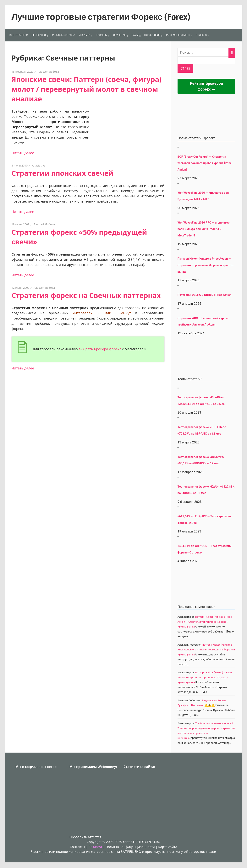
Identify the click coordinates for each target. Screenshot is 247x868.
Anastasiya (39, 165)
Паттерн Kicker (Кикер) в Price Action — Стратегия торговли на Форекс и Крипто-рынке (206, 265)
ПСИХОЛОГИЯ (152, 35)
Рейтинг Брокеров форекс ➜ (206, 86)
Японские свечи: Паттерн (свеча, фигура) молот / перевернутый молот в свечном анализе (87, 89)
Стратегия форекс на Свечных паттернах (86, 295)
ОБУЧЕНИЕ (119, 35)
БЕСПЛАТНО (39, 35)
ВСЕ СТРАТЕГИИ (19, 35)
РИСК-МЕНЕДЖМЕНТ (178, 35)
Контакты (77, 847)
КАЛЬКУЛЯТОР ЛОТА (63, 35)
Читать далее (23, 153)
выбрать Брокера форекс (100, 349)
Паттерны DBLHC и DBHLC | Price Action (204, 295)
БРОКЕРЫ (102, 35)
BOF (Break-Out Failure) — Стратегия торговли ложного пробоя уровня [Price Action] (205, 163)
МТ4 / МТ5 (85, 35)
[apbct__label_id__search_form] (206, 60)
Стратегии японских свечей (63, 173)
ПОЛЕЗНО (201, 35)
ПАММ (135, 35)
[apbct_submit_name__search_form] (186, 68)
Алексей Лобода (48, 72)
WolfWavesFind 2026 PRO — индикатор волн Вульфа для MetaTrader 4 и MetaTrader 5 (204, 229)
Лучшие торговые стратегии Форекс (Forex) (101, 17)
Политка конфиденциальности (130, 847)
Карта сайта (168, 847)
